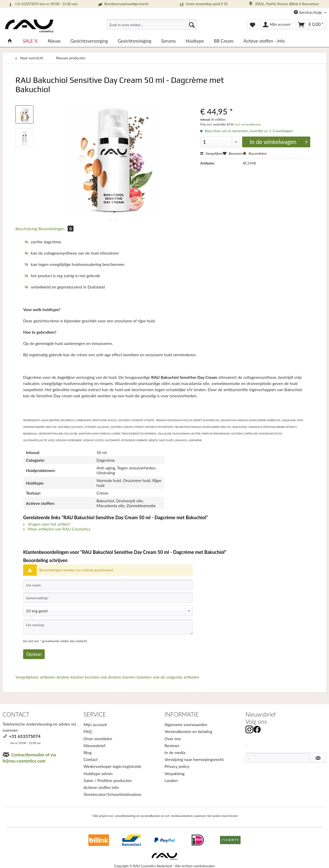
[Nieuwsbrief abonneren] (318, 758)
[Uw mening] (108, 627)
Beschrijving (26, 229)
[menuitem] (152, 27)
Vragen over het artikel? (47, 524)
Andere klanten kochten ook (82, 677)
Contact (91, 759)
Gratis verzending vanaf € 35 (203, 4)
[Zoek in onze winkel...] (152, 25)
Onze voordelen (98, 739)
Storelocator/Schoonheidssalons (113, 794)
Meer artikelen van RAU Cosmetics (57, 529)
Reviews (172, 745)
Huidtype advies (98, 773)
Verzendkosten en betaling (188, 731)
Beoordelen (255, 153)
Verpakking (175, 773)
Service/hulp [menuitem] (308, 12)
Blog (88, 752)
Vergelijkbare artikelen (35, 677)
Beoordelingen (56, 229)
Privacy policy (177, 766)
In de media (175, 752)
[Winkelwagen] (311, 25)
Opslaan (34, 654)
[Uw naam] (108, 585)
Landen (171, 780)
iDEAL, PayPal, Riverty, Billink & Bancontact (284, 4)
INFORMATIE (182, 714)
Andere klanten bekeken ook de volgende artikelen (154, 677)
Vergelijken (212, 153)
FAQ (88, 731)
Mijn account (95, 724)
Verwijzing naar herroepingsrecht (194, 759)
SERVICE (95, 714)
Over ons (173, 739)
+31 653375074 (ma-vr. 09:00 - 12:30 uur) (43, 4)
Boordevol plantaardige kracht (123, 4)
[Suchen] (192, 25)
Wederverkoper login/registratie (112, 766)
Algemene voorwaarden (186, 724)
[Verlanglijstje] (253, 25)
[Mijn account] (277, 25)
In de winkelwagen (278, 142)
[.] (278, 758)
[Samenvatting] (108, 598)
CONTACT (16, 714)
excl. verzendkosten (247, 124)
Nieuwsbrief (94, 745)
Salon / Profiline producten (108, 780)
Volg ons (256, 722)
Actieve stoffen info (101, 787)
